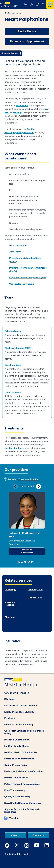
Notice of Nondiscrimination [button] (19, 759)
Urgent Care (35, 598)
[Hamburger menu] (50, 5)
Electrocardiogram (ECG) (18, 348)
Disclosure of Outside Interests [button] (21, 706)
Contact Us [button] (38, 835)
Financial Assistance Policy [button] (19, 725)
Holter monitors (13, 392)
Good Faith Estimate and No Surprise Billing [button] (24, 732)
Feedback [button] (10, 718)
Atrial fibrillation (18, 245)
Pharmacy (10, 617)
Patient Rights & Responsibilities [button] (22, 784)
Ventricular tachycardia (22, 284)
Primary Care (36, 590)
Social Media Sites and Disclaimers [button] (23, 803)
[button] (25, 5)
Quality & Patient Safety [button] (17, 797)
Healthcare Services (13, 13)
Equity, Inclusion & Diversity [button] (19, 712)
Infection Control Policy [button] (17, 740)
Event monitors (13, 365)
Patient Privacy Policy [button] (16, 778)
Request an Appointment (27, 551)
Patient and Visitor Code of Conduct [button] (24, 771)
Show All (26, 562)
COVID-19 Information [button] (17, 693)
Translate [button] (14, 818)
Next (39, 486)
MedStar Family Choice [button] (17, 746)
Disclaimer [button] (10, 699)
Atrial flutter (16, 252)
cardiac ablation (13, 448)
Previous (15, 486)
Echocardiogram (13, 331)
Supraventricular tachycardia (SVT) (28, 278)
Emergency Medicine (11, 603)
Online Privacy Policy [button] (16, 765)
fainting (17, 112)
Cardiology (10, 590)
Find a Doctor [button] (27, 31)
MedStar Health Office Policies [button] (21, 752)
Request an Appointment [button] (27, 41)
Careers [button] (15, 835)
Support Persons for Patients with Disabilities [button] (23, 811)
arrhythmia (22, 106)
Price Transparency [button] (15, 790)
